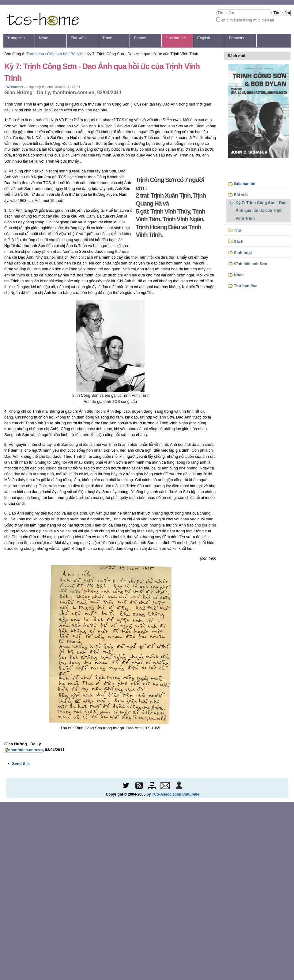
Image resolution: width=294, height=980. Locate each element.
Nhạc (43, 38)
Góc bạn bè (176, 38)
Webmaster (15, 87)
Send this (21, 764)
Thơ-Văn (78, 38)
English (204, 38)
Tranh (107, 38)
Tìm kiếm (216, 9)
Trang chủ (16, 38)
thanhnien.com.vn (26, 750)
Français (236, 38)
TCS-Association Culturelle (176, 794)
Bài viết (77, 54)
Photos (140, 38)
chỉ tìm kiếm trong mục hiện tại (248, 20)
